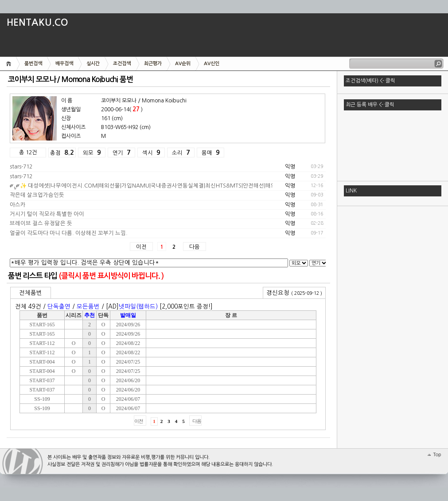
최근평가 (153, 64)
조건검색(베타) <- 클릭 (370, 81)
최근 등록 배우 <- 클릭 (370, 105)
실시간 (93, 64)
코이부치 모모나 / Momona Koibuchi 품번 (70, 80)
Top (437, 455)
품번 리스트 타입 (33, 276)
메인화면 (10, 64)
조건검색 (122, 64)
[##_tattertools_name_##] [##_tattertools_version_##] (23, 461)
